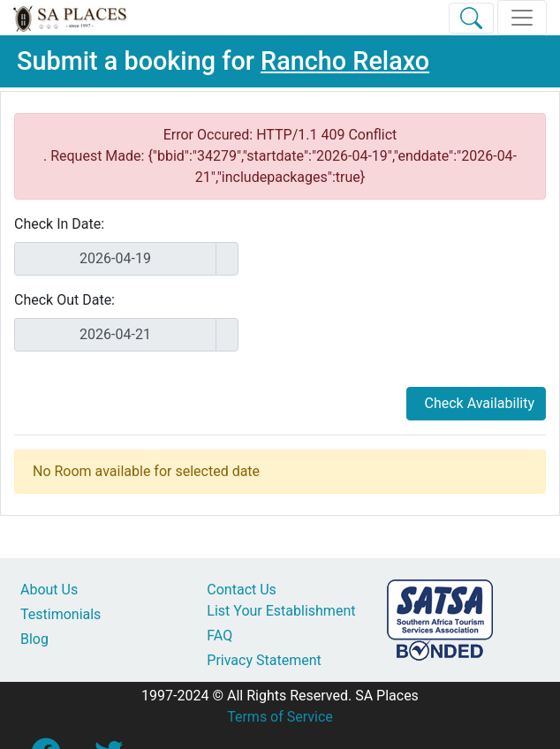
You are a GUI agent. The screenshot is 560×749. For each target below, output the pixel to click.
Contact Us (242, 590)
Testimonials (61, 614)
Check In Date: (59, 224)
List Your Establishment (281, 611)
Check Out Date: (64, 300)
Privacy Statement (264, 660)
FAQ (219, 636)
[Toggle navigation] (522, 18)
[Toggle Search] (471, 18)
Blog (34, 639)
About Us (49, 590)
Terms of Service (280, 717)
